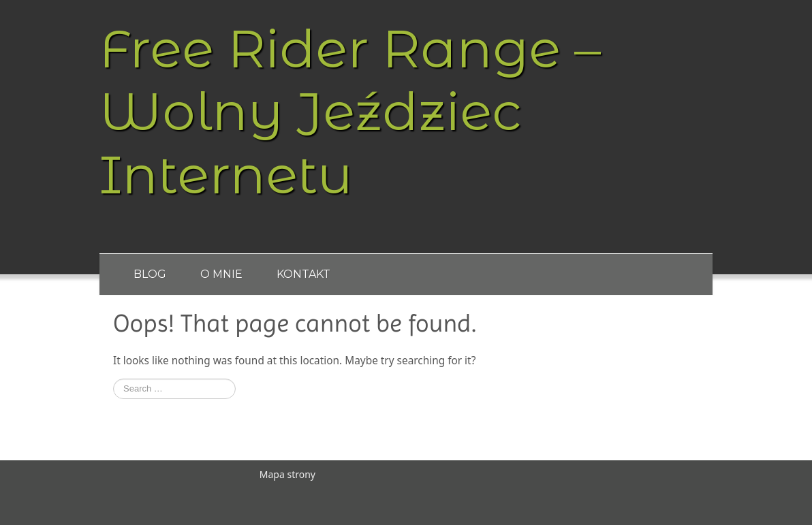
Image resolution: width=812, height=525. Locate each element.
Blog (150, 274)
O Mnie (221, 274)
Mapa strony (287, 474)
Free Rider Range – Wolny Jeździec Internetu (350, 111)
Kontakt (303, 274)
